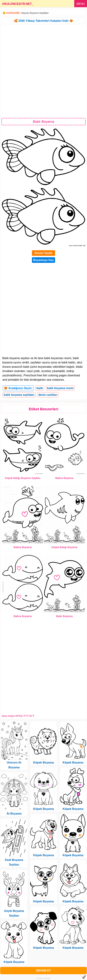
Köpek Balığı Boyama (64, 547)
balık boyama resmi (60, 388)
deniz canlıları (48, 395)
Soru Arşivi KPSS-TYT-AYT (18, 716)
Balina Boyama (64, 478)
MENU (81, 4)
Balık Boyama (64, 616)
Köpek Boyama (14, 962)
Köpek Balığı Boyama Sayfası (23, 478)
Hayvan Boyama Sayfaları (35, 13)
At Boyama (14, 814)
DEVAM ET (43, 971)
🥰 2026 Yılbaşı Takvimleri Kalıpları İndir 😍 (43, 21)
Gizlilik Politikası (43, 978)
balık (40, 388)
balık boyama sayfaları (19, 395)
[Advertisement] (43, 71)
